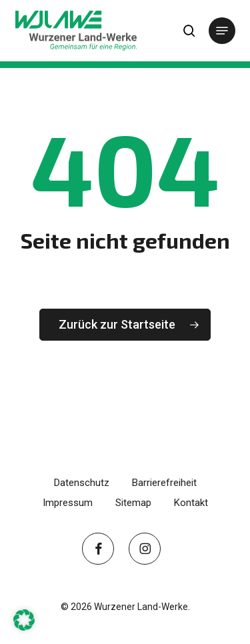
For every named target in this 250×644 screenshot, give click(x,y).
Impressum (68, 503)
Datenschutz (82, 483)
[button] (222, 31)
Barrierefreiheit (164, 483)
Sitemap (133, 503)
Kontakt (191, 503)
